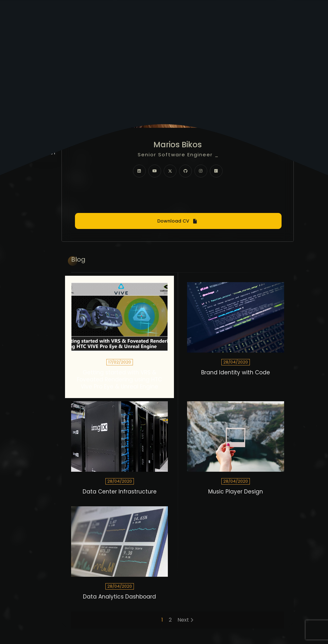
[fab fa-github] (185, 171)
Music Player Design (236, 492)
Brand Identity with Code (236, 373)
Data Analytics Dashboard (119, 597)
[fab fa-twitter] (170, 171)
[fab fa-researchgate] (216, 171)
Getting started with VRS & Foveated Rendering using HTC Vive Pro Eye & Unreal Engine (119, 380)
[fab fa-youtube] (155, 171)
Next (183, 620)
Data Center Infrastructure (120, 492)
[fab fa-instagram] (201, 171)
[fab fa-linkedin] (139, 171)
